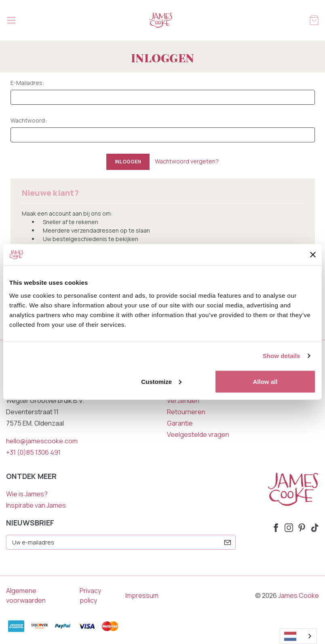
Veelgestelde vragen (198, 434)
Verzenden (183, 400)
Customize (161, 381)
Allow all (265, 381)
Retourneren (186, 412)
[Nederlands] (298, 636)
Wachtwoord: (28, 120)
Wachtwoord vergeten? (187, 161)
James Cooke (299, 595)
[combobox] (298, 636)
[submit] (228, 542)
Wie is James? (27, 494)
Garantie (180, 423)
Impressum (142, 595)
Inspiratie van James (36, 505)
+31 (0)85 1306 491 (33, 452)
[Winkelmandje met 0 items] (314, 20)
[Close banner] (313, 255)
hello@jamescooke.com (42, 441)
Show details (282, 356)
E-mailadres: (27, 83)
